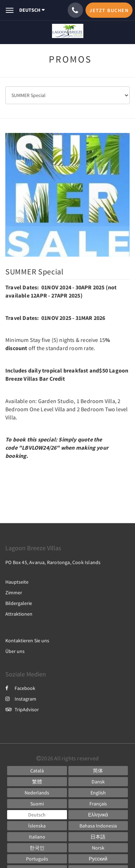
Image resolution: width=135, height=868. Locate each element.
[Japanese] (98, 837)
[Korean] (37, 848)
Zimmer (14, 593)
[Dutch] (37, 793)
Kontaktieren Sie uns (27, 641)
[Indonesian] (98, 826)
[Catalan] (37, 771)
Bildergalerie (19, 603)
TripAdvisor (22, 709)
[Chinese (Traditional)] (37, 782)
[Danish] (98, 782)
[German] (37, 815)
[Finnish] (37, 804)
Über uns (15, 651)
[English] (98, 793)
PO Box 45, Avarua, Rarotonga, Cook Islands (53, 562)
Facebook (20, 688)
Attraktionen (19, 614)
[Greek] (98, 815)
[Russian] (98, 859)
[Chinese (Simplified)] (98, 771)
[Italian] (37, 837)
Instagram (21, 699)
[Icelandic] (37, 826)
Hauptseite (17, 582)
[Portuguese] (37, 859)
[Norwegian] (98, 848)
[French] (98, 804)
